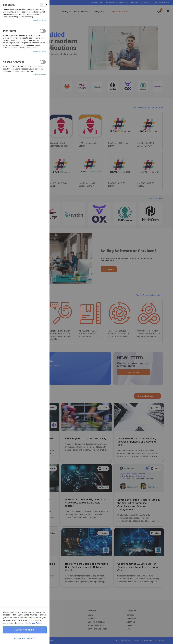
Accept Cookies (25, 630)
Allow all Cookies (25, 638)
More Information (39, 20)
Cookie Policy (35, 623)
